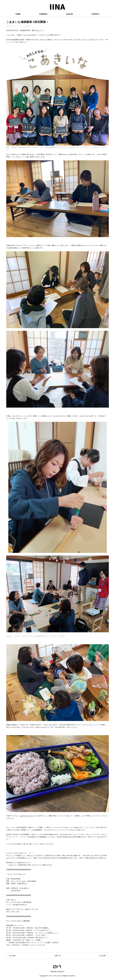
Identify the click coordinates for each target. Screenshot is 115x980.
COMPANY (43, 14)
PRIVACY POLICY (57, 971)
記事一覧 (58, 956)
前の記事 (13, 956)
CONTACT (96, 14)
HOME (18, 14)
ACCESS (70, 14)
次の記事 (103, 956)
